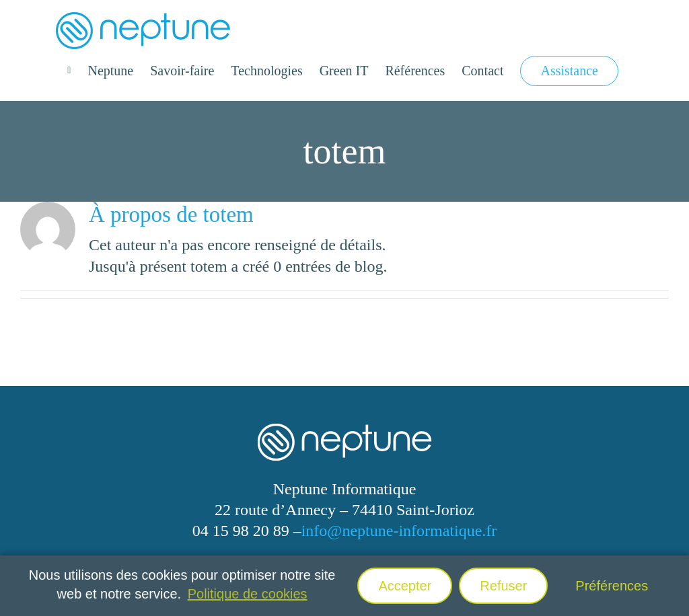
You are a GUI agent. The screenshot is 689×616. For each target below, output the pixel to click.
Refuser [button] (503, 586)
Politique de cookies (248, 594)
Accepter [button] (405, 586)
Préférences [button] (612, 586)
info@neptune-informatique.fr (399, 531)
